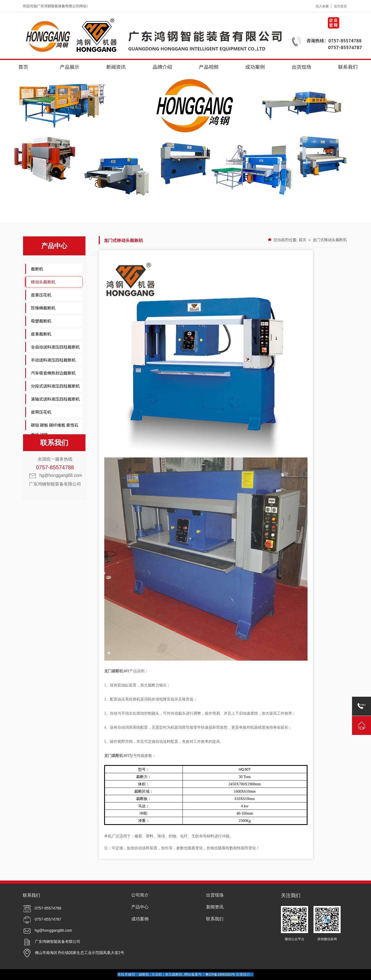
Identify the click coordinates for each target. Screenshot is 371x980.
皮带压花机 (41, 412)
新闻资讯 (116, 67)
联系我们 (348, 67)
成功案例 (255, 67)
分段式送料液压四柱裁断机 (55, 386)
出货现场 (302, 67)
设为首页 (340, 6)
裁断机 (37, 269)
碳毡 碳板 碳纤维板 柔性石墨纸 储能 (55, 430)
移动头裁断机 (43, 282)
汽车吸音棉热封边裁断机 (53, 373)
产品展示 (70, 67)
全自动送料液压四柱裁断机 (55, 347)
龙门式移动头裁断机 (330, 240)
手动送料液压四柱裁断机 (53, 360)
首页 (23, 67)
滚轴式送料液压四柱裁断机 (55, 399)
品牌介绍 (162, 67)
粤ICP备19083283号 (220, 975)
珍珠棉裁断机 (43, 308)
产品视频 (209, 67)
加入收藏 (322, 6)
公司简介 (140, 895)
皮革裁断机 (41, 334)
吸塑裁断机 (41, 321)
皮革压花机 (41, 295)
